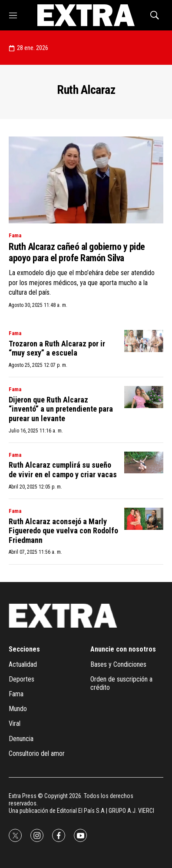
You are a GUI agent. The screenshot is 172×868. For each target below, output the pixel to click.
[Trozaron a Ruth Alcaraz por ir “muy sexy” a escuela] (144, 341)
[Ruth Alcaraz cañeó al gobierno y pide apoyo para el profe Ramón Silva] (86, 180)
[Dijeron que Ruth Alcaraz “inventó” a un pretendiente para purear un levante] (144, 397)
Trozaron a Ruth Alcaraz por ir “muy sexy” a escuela (57, 348)
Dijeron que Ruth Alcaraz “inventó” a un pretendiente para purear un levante (61, 409)
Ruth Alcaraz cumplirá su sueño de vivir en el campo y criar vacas (63, 470)
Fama (15, 235)
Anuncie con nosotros (123, 649)
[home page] (86, 15)
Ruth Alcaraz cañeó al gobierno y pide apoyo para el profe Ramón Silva (77, 252)
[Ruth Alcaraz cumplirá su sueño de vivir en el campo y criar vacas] (144, 463)
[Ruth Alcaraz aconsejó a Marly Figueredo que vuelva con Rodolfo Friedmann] (144, 519)
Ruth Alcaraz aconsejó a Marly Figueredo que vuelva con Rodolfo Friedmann (63, 531)
